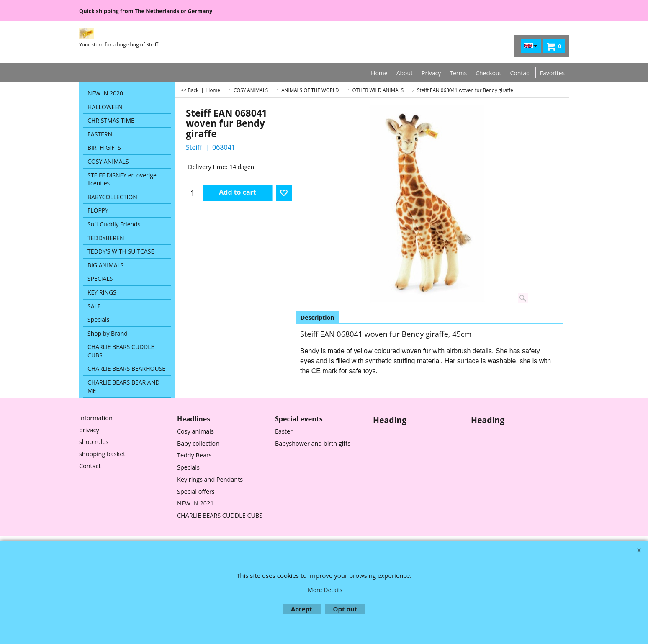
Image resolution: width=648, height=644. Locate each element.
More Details (325, 590)
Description (318, 317)
